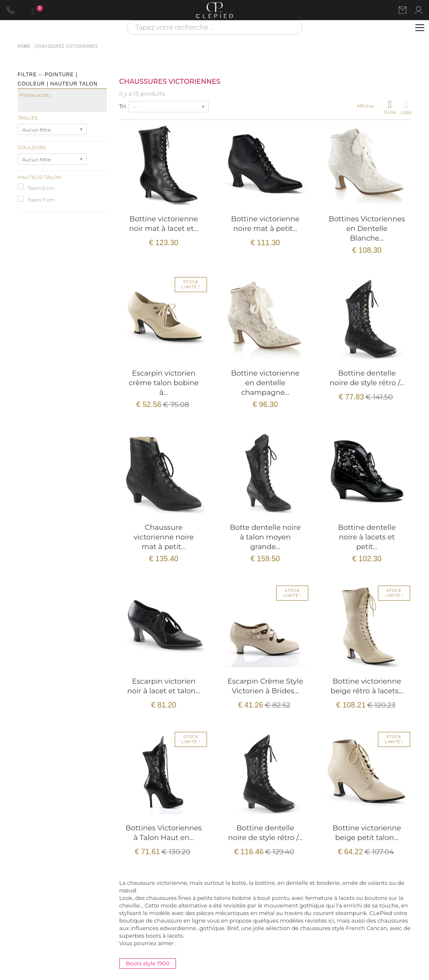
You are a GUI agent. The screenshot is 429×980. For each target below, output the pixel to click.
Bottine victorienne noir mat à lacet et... (164, 224)
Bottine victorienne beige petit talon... (367, 833)
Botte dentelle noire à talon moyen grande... (265, 537)
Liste (406, 107)
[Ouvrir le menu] (420, 28)
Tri (123, 106)
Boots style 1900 (148, 963)
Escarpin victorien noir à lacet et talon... (164, 686)
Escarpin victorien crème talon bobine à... (164, 383)
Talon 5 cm (41, 188)
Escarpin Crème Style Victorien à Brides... (265, 686)
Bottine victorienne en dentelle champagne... (265, 383)
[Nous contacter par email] (403, 10)
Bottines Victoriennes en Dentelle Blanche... (367, 228)
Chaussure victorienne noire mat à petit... (164, 537)
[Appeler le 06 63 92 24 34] (10, 10)
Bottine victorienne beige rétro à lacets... (367, 686)
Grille (390, 107)
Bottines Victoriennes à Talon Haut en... (164, 833)
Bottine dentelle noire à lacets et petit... (367, 537)
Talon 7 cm (41, 200)
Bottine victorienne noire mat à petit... (265, 224)
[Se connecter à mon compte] (419, 10)
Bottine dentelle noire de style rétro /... (367, 378)
